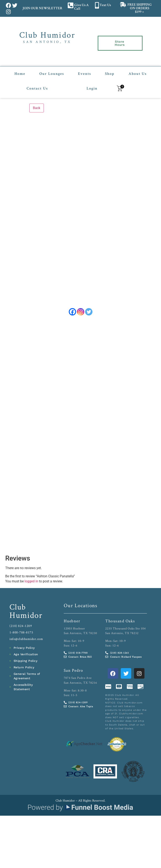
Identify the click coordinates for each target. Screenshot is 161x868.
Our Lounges (52, 69)
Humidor (26, 615)
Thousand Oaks (120, 621)
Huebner (72, 621)
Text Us (105, 5)
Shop (110, 69)
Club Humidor (47, 35)
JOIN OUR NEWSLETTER (42, 9)
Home (20, 69)
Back (37, 102)
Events (84, 69)
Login (92, 83)
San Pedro (73, 671)
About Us (138, 69)
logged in (31, 582)
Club (18, 607)
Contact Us (37, 83)
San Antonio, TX (47, 42)
